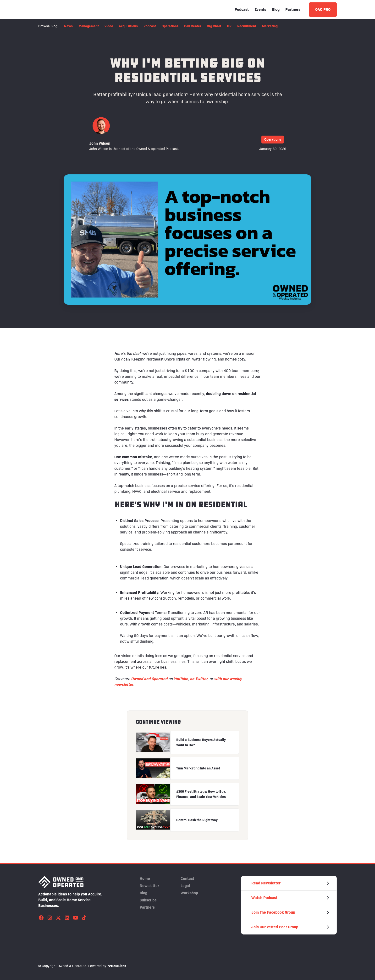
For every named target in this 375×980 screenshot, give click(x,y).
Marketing (270, 26)
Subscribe (148, 900)
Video (109, 26)
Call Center (193, 26)
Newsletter (149, 886)
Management (89, 26)
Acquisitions (128, 26)
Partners (293, 9)
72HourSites (117, 966)
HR (229, 26)
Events (260, 9)
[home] (61, 10)
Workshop (189, 893)
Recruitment (247, 26)
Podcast (242, 9)
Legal (185, 886)
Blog (276, 9)
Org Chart (214, 26)
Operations (170, 26)
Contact (187, 879)
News (68, 26)
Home (145, 879)
